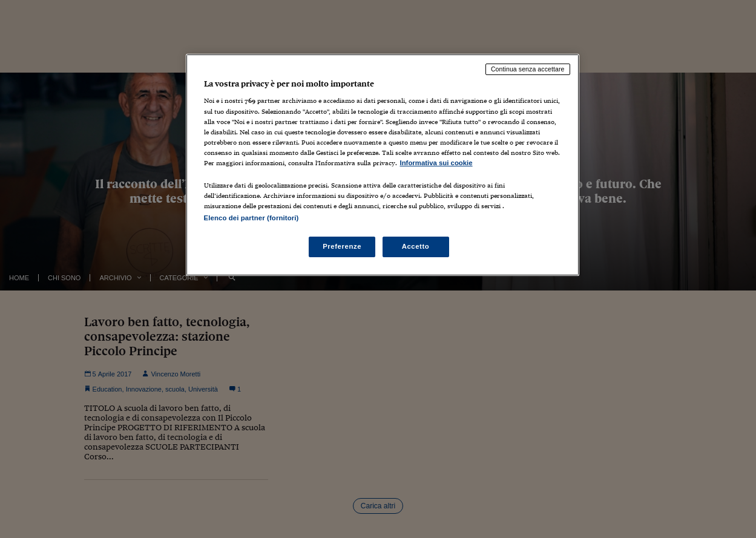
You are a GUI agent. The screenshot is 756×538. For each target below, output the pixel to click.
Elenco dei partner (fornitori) (251, 218)
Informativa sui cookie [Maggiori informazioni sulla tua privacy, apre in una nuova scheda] (436, 163)
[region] (383, 165)
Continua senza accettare (528, 69)
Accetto (416, 246)
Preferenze (342, 246)
